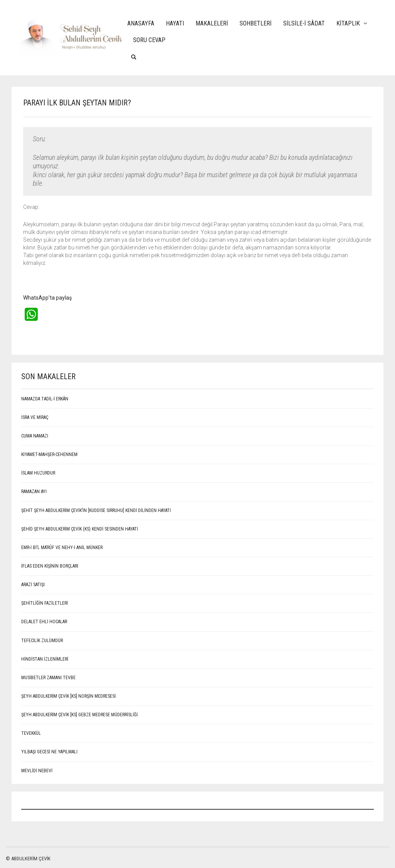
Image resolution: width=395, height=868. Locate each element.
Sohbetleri (256, 23)
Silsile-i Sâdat (304, 23)
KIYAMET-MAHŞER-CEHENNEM (49, 454)
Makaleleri (212, 23)
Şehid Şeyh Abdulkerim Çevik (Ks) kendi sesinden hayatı (80, 529)
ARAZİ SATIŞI (33, 585)
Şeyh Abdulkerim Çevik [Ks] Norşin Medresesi (68, 696)
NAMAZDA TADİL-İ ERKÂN (45, 399)
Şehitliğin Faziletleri (45, 603)
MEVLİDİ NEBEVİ (37, 771)
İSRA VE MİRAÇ (35, 417)
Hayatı (175, 23)
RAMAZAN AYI (34, 492)
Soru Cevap (149, 40)
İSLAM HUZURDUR (38, 473)
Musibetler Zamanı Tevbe (48, 678)
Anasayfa (141, 23)
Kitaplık (348, 23)
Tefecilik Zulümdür (42, 641)
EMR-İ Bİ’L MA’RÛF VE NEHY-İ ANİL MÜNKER (62, 548)
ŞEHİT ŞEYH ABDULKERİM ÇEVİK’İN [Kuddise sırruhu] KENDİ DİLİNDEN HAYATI (96, 510)
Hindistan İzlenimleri (45, 659)
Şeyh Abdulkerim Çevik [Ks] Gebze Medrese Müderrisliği (79, 715)
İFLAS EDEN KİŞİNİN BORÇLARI (50, 566)
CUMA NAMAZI (35, 436)
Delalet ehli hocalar (44, 622)
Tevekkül (31, 733)
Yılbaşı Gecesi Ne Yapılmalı (49, 752)
